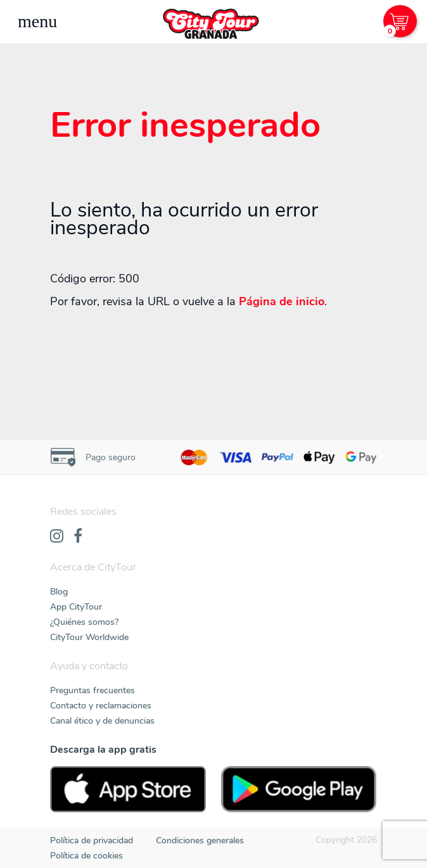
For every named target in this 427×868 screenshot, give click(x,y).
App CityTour (76, 607)
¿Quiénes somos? (84, 622)
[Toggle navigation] (37, 22)
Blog (59, 592)
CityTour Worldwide (89, 637)
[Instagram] (57, 537)
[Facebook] (78, 537)
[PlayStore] (299, 789)
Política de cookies (86, 856)
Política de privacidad (92, 840)
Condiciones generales (200, 840)
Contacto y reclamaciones (101, 706)
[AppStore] (128, 789)
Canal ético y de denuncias (102, 721)
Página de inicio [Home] (282, 301)
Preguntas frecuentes (92, 690)
